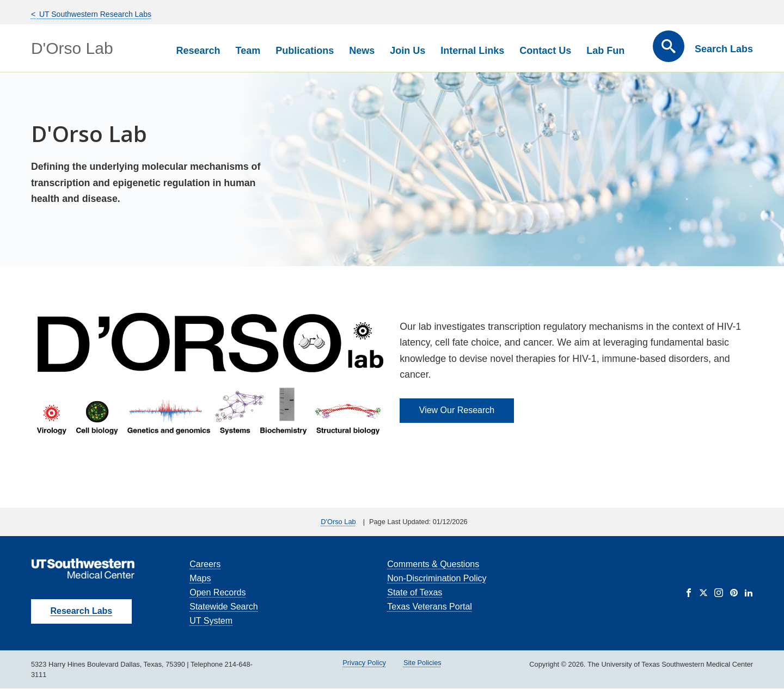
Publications (305, 51)
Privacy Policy (364, 663)
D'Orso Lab (72, 48)
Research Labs (81, 611)
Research (198, 51)
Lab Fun (605, 51)
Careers (205, 564)
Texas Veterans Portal (430, 607)
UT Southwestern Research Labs (94, 14)
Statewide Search (223, 607)
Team (248, 51)
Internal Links (472, 51)
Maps (200, 578)
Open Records (218, 592)
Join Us (408, 51)
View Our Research (457, 410)
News (362, 51)
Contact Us (545, 51)
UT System (211, 621)
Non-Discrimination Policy (437, 578)
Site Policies (422, 663)
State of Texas (415, 592)
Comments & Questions (433, 564)
